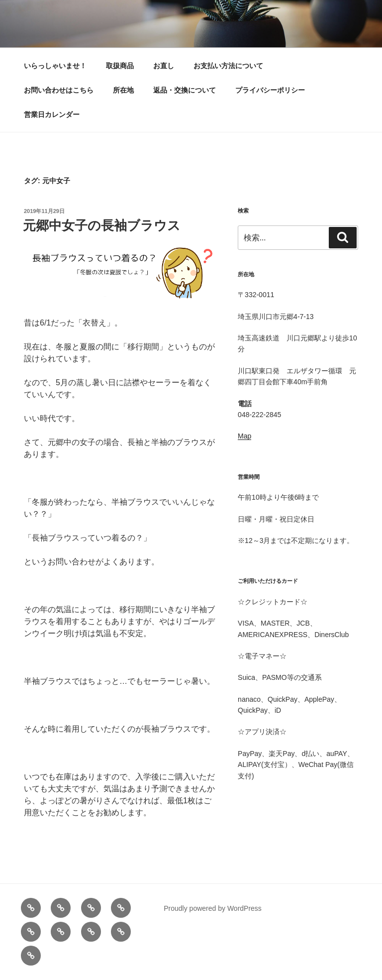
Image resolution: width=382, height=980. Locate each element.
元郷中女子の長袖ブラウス (102, 225)
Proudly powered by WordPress (213, 908)
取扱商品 (120, 66)
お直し (164, 66)
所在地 (123, 90)
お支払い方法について (228, 66)
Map (244, 436)
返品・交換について (185, 90)
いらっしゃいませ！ (55, 66)
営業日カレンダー (52, 114)
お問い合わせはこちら (59, 90)
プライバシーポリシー (270, 90)
